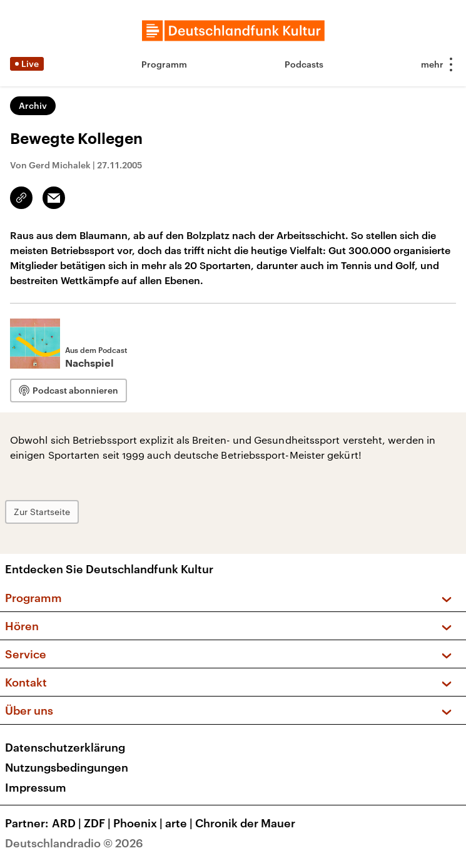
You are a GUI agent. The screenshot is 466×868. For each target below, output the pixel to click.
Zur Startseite (42, 512)
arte (180, 823)
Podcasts (304, 64)
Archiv (33, 105)
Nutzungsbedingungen (67, 767)
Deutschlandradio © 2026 (74, 843)
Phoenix (139, 823)
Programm (164, 64)
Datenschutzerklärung (65, 747)
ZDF (99, 823)
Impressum (36, 787)
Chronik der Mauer (245, 823)
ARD (68, 823)
